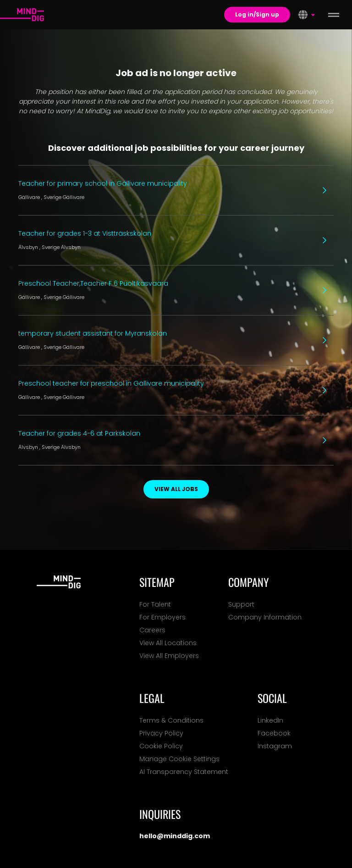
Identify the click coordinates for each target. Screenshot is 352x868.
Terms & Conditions (171, 720)
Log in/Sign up (257, 14)
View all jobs (176, 489)
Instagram (275, 746)
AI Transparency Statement (184, 772)
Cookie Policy (161, 746)
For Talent (155, 604)
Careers (152, 630)
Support (241, 604)
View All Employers (169, 656)
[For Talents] (22, 15)
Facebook (274, 733)
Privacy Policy (161, 733)
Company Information (265, 617)
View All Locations (168, 643)
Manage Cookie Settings (179, 759)
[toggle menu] (334, 15)
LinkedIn (270, 720)
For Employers (162, 617)
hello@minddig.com (175, 836)
